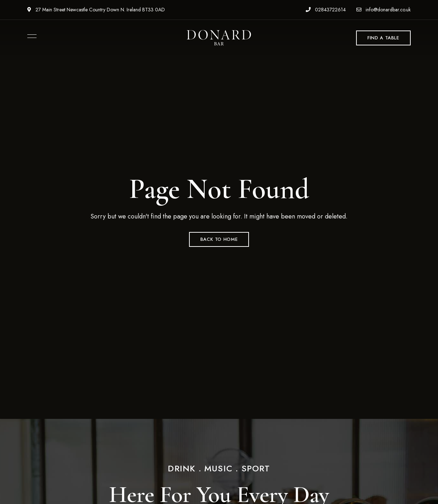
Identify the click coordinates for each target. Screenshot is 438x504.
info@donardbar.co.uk (384, 10)
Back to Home (219, 239)
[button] (383, 38)
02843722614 (326, 10)
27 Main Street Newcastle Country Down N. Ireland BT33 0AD (96, 10)
